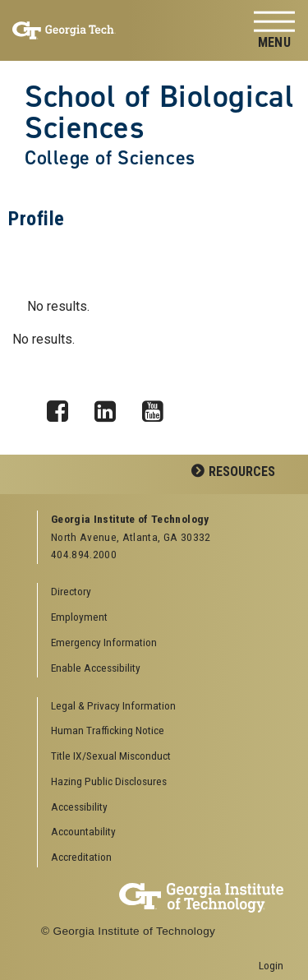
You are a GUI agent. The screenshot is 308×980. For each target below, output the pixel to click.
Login (271, 965)
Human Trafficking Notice (108, 730)
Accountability (83, 831)
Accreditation (81, 857)
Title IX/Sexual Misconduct (111, 756)
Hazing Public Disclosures (109, 781)
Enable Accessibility (96, 668)
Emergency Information (104, 642)
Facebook (63, 407)
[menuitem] (161, 707)
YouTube (159, 407)
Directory (71, 591)
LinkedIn (111, 407)
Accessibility (79, 807)
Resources (242, 472)
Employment (79, 617)
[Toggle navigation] (274, 31)
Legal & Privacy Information (113, 705)
